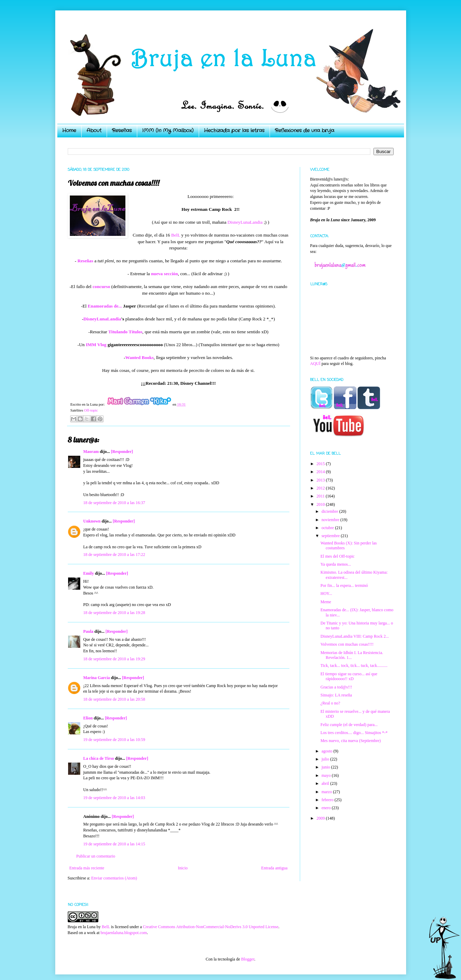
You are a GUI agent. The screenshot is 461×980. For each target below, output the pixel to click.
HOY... (326, 593)
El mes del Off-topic (337, 556)
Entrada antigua (274, 868)
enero (327, 808)
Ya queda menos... (336, 564)
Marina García (97, 678)
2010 (321, 504)
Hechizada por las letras (234, 130)
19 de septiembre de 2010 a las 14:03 (114, 798)
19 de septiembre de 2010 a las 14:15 (114, 844)
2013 (321, 480)
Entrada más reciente (87, 868)
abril (326, 783)
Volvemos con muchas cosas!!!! (347, 644)
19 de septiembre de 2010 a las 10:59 (114, 740)
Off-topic (91, 410)
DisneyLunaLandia (245, 222)
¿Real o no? (330, 703)
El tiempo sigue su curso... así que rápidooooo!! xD (349, 676)
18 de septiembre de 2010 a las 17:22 (114, 555)
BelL (176, 235)
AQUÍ (315, 364)
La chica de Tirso (99, 758)
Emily (89, 573)
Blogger (248, 959)
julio (326, 759)
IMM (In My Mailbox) (168, 130)
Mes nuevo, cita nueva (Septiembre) (351, 741)
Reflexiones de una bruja (304, 130)
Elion (88, 718)
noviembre (331, 520)
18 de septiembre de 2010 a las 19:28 (114, 613)
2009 (321, 818)
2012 (321, 488)
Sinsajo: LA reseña (336, 695)
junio (326, 767)
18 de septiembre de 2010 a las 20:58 (114, 699)
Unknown (92, 521)
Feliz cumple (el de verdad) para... (349, 725)
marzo (327, 792)
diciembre (330, 511)
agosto (327, 751)
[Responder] (122, 452)
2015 (321, 464)
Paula (88, 631)
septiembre (331, 536)
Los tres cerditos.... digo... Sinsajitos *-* (354, 733)
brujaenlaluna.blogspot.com (124, 933)
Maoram (91, 452)
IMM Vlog (96, 345)
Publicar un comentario (96, 856)
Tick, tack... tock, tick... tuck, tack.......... (354, 666)
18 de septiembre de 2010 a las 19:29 (114, 659)
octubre (328, 528)
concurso (102, 286)
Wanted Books (140, 357)
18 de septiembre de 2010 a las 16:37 (114, 503)
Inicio (183, 868)
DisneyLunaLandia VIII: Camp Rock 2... (355, 636)
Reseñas (122, 130)
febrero (328, 800)
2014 (321, 472)
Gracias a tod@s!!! (336, 687)
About (94, 130)
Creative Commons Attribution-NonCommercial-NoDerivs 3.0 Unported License (211, 927)
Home (69, 130)
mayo (327, 775)
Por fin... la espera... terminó (344, 585)
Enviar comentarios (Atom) (114, 878)
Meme (326, 602)
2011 (321, 496)
